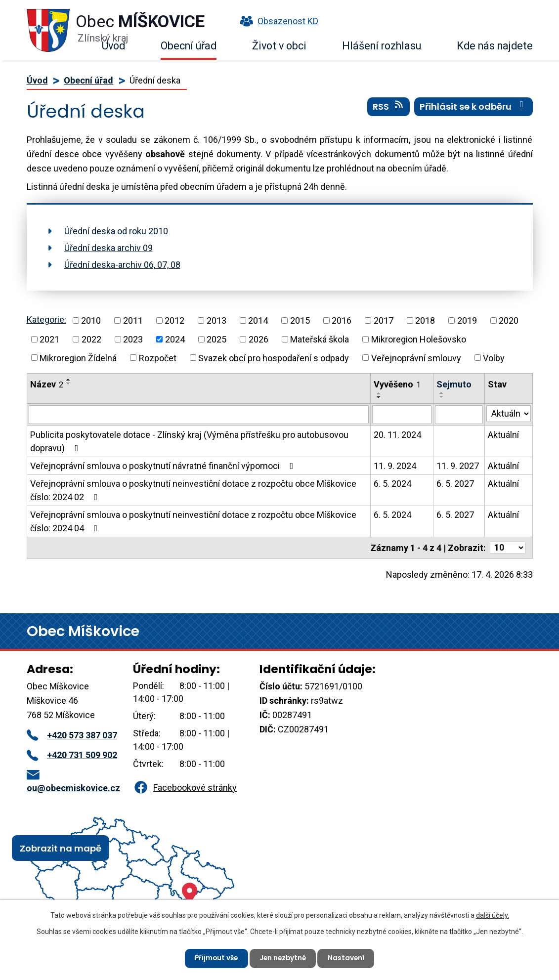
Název (47, 384)
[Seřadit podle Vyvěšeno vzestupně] (379, 393)
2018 (425, 320)
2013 (216, 320)
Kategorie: (46, 320)
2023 (133, 339)
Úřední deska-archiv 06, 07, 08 (122, 265)
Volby (494, 358)
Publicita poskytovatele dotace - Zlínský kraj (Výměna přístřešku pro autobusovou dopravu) (189, 441)
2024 (175, 339)
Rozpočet (158, 358)
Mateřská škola (320, 339)
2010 (91, 320)
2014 (258, 320)
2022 (91, 339)
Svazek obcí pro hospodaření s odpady (274, 358)
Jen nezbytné (284, 958)
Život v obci (279, 46)
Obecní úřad (189, 46)
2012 (174, 320)
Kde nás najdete (495, 46)
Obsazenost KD (277, 21)
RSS (389, 108)
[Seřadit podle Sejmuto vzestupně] (442, 393)
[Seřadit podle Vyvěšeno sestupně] (379, 397)
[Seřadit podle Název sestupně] (69, 383)
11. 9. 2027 (458, 466)
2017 (384, 320)
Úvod (113, 46)
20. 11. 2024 (397, 435)
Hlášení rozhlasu (382, 46)
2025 (216, 339)
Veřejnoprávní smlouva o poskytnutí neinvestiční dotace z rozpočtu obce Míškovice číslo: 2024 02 (193, 490)
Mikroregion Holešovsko (419, 339)
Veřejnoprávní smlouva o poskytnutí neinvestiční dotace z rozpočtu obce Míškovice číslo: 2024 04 (193, 521)
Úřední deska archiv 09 (108, 248)
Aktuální (503, 435)
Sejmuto (454, 384)
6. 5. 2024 (392, 484)
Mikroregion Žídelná (78, 358)
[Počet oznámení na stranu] (508, 548)
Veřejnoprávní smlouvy (416, 358)
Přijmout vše (215, 958)
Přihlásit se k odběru (473, 108)
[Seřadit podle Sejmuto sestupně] (442, 397)
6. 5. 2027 (455, 484)
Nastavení (349, 958)
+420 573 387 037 (72, 735)
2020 (509, 320)
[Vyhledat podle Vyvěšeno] (402, 415)
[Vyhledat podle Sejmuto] (459, 415)
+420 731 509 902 (72, 755)
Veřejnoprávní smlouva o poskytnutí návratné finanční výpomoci (164, 466)
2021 (49, 339)
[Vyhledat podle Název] (199, 415)
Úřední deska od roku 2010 (116, 231)
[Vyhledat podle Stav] (509, 414)
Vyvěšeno (397, 384)
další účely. (493, 915)
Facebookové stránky (185, 788)
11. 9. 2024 (395, 466)
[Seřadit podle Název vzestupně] (69, 380)
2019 (467, 320)
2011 (133, 320)
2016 (342, 320)
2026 (258, 339)
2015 (300, 320)
